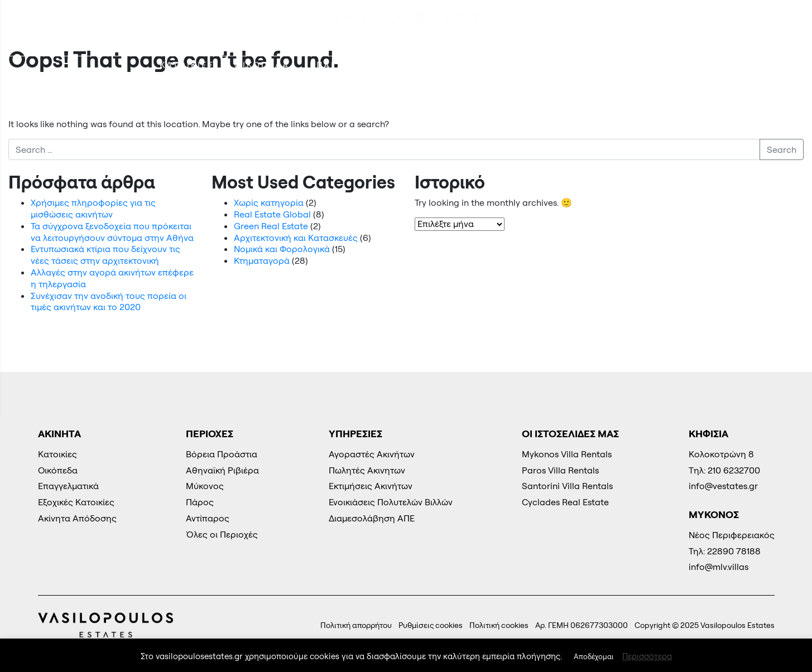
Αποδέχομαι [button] (594, 656)
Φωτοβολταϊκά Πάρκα (614, 65)
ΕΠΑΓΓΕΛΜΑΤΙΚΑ (353, 65)
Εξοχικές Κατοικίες (479, 65)
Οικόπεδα (262, 65)
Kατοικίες (187, 65)
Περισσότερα (647, 656)
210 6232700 (755, 26)
